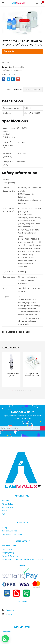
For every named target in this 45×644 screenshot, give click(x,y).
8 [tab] (28, 390)
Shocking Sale (8, 507)
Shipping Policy (8, 553)
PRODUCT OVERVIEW (13, 90)
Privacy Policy (7, 504)
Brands (5, 511)
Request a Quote (9, 546)
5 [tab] (22, 390)
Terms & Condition (10, 556)
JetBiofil (12, 74)
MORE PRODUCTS (33, 90)
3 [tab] (17, 390)
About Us (6, 501)
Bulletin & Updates (9, 531)
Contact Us (9, 51)
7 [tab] (26, 390)
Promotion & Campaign (12, 534)
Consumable (18, 67)
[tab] (13, 90)
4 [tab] (19, 390)
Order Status (7, 549)
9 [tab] (30, 390)
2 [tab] (15, 390)
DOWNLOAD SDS (17, 332)
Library (4, 527)
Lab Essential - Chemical (12, 70)
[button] (41, 3)
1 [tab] (13, 390)
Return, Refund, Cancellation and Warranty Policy (22, 559)
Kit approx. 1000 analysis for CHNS (32, 375)
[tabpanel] (11, 370)
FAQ (3, 514)
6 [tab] (24, 390)
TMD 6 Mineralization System (11, 375)
